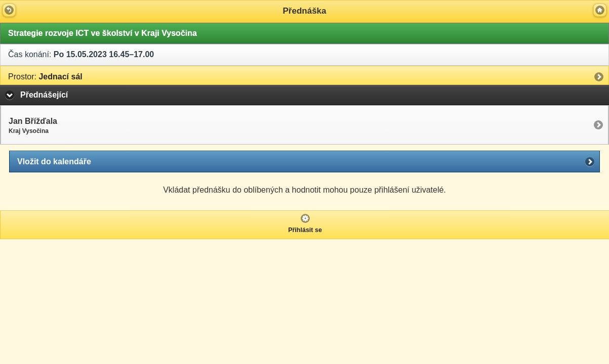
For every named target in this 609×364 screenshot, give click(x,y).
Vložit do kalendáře (54, 162)
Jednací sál (45, 77)
